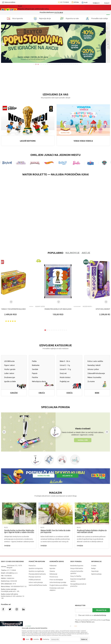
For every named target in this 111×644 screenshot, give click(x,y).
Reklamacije (53, 574)
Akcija (36, 7)
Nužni (28, 639)
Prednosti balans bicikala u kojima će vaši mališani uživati (92, 531)
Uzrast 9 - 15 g (65, 369)
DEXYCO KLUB (63, 7)
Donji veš (63, 373)
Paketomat (53, 566)
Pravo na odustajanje (56, 580)
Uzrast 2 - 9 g (65, 365)
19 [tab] (68, 64)
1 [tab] (34, 64)
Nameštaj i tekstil (94, 365)
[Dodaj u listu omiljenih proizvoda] (11, 302)
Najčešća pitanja (96, 574)
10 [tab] (51, 64)
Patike (34, 361)
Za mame (91, 381)
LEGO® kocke (9, 361)
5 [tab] (42, 64)
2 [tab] (36, 64)
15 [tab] (61, 64)
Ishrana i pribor (93, 369)
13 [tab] (57, 64)
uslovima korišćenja (100, 615)
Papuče (35, 373)
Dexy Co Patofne (76, 576)
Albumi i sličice (40, 306)
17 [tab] (64, 64)
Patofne (35, 377)
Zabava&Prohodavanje (96, 373)
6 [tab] (44, 64)
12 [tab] (55, 64)
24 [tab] (77, 64)
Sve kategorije (25, 7)
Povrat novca (54, 577)
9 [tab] (49, 64)
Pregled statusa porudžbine (59, 585)
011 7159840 (12, 570)
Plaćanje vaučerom (35, 577)
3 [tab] (38, 64)
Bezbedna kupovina (77, 566)
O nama (94, 566)
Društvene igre (10, 377)
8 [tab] (47, 64)
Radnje (93, 568)
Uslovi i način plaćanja (36, 582)
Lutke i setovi (9, 373)
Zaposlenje (95, 571)
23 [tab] (75, 64)
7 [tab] (46, 64)
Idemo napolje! (48, 7)
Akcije (72, 253)
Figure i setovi (9, 365)
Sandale (35, 369)
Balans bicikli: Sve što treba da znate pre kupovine (55, 531)
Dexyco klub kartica (77, 568)
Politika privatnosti (35, 580)
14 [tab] (59, 64)
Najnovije (59, 253)
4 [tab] (40, 64)
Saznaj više (83, 440)
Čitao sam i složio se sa (92, 615)
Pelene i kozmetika (94, 377)
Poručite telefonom (51, 12)
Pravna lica (32, 566)
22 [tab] (74, 64)
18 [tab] (66, 64)
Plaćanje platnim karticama (37, 574)
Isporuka (52, 568)
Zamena (52, 571)
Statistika (36, 639)
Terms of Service (86, 622)
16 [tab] (62, 64)
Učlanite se (67, 476)
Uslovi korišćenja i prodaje (58, 582)
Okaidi (75, 7)
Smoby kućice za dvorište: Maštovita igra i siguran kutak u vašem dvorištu (19, 531)
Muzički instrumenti (88, 306)
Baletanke (36, 365)
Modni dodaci (65, 377)
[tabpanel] (55, 43)
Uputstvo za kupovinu (36, 568)
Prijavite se (101, 610)
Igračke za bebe (10, 381)
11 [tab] (53, 64)
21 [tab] (72, 64)
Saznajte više (44, 476)
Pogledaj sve (65, 381)
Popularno (42, 253)
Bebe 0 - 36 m (65, 361)
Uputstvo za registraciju (36, 571)
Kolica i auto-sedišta (95, 361)
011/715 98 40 (63, 12)
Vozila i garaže (10, 369)
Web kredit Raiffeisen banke (38, 585)
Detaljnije (7, 546)
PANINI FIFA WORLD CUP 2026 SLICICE (58, 309)
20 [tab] (70, 64)
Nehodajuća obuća (39, 381)
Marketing (46, 639)
